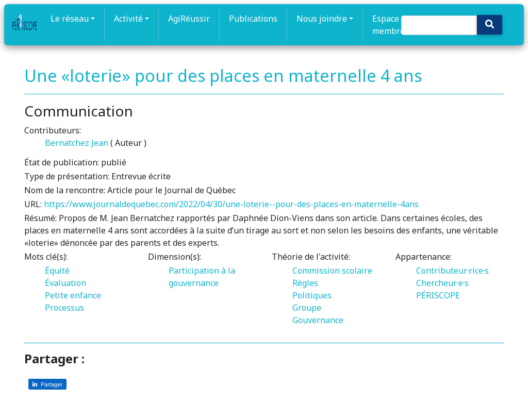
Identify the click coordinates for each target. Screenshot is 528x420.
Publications (253, 19)
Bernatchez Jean (77, 143)
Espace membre (389, 25)
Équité (57, 271)
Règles (305, 283)
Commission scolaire (332, 271)
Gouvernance (318, 320)
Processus (64, 308)
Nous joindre (322, 19)
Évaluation (65, 283)
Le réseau (70, 19)
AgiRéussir (189, 19)
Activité (128, 19)
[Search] (439, 25)
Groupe (307, 308)
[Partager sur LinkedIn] (47, 384)
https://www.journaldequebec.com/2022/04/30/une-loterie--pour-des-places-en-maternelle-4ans (231, 204)
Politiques (312, 295)
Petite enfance (73, 295)
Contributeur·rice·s (452, 271)
